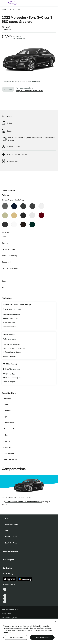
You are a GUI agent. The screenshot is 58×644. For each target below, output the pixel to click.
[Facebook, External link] (5, 592)
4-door (10, 123)
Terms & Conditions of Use (10, 610)
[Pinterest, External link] (5, 602)
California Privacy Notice (10, 618)
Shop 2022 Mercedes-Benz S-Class (30, 91)
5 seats (10, 131)
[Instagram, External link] (5, 599)
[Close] (56, 622)
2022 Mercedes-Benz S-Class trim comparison (23, 502)
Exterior (6, 195)
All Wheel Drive (13, 161)
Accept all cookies (42, 637)
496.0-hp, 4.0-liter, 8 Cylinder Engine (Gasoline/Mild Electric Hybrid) (32, 139)
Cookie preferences (16, 637)
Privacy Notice (6, 614)
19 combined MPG (14, 147)
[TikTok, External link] (5, 589)
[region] (29, 631)
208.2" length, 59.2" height (17, 154)
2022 (12, 10)
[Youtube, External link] (5, 596)
